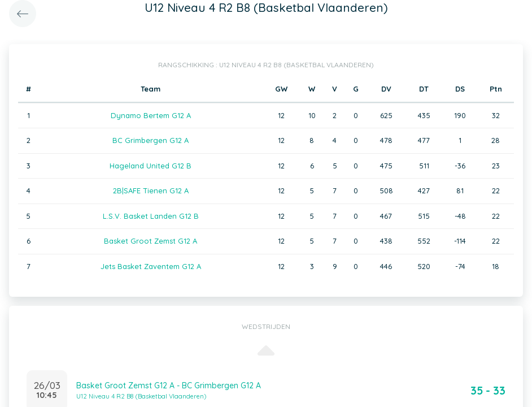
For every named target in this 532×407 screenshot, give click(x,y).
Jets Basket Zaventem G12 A (151, 266)
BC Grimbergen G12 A (151, 140)
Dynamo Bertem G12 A (151, 115)
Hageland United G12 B (151, 166)
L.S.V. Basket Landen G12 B (151, 216)
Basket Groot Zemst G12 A (151, 241)
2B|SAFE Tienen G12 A (151, 190)
